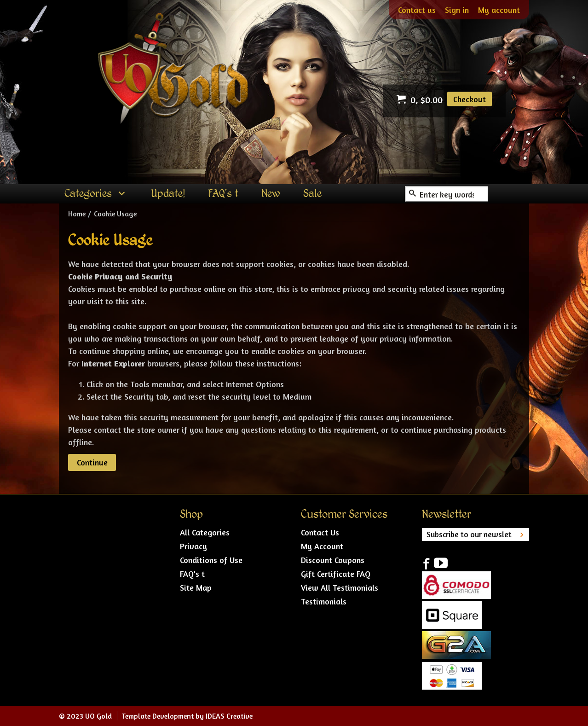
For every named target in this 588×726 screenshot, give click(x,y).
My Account (322, 546)
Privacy (193, 546)
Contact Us (320, 532)
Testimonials (324, 601)
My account (499, 10)
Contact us (417, 10)
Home (77, 214)
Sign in (457, 10)
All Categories (205, 532)
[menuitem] (96, 194)
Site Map (196, 587)
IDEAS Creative (229, 716)
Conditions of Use (211, 560)
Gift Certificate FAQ (336, 574)
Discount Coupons (333, 560)
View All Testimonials (340, 587)
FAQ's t (192, 574)
